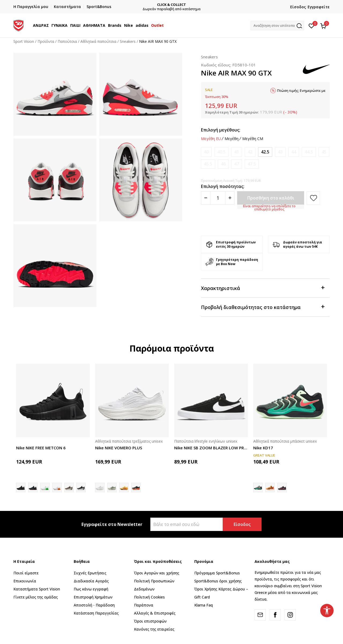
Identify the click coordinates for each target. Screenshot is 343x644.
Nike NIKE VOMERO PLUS (119, 448)
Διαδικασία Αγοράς (91, 581)
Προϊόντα (46, 41)
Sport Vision (24, 41)
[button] (277, 26)
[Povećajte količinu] (230, 198)
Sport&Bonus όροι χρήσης (218, 581)
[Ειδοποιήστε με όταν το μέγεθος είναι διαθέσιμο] (206, 152)
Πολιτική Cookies (149, 597)
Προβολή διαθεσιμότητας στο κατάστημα (263, 307)
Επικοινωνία (25, 581)
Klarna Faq (204, 605)
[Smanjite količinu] (206, 198)
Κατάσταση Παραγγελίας (96, 613)
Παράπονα (144, 605)
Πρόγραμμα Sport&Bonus (217, 573)
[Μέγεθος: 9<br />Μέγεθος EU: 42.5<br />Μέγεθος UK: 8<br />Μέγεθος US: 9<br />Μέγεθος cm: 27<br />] (265, 152)
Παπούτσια (67, 41)
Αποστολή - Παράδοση (94, 605)
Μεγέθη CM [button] (253, 139)
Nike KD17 (263, 448)
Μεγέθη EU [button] (211, 139)
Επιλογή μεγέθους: (221, 130)
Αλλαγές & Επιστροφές (155, 613)
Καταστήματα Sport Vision (37, 589)
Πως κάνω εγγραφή (91, 589)
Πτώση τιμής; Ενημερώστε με (301, 91)
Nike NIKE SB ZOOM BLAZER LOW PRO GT (211, 448)
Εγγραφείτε (319, 7)
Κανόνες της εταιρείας (154, 629)
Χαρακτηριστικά (263, 288)
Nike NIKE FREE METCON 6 (41, 448)
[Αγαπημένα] (312, 25)
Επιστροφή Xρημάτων (93, 597)
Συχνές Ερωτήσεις (90, 573)
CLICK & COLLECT (177, 5)
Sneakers (128, 41)
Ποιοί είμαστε (26, 573)
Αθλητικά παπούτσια (98, 41)
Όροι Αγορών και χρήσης (157, 573)
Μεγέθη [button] (232, 139)
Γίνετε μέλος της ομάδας (36, 597)
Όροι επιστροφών (150, 621)
